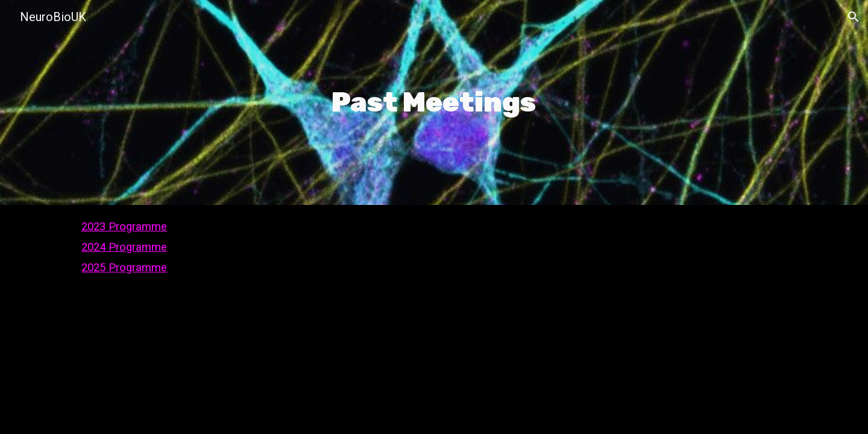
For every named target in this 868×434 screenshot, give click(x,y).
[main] (434, 102)
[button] (854, 17)
